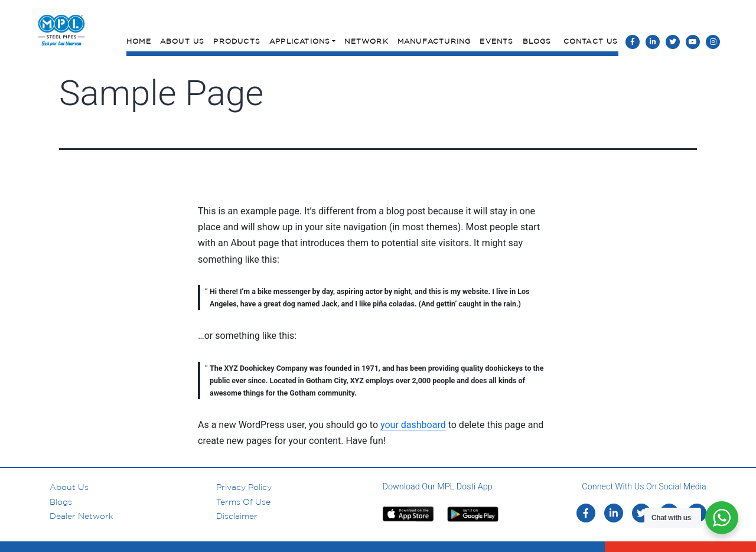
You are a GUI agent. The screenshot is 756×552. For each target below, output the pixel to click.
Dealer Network (82, 516)
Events (496, 41)
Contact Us (591, 41)
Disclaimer (237, 516)
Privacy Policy (244, 487)
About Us (183, 41)
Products (237, 41)
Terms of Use (243, 502)
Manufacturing (434, 41)
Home (139, 41)
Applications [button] (300, 41)
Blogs (537, 41)
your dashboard (413, 425)
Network (366, 41)
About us (69, 487)
